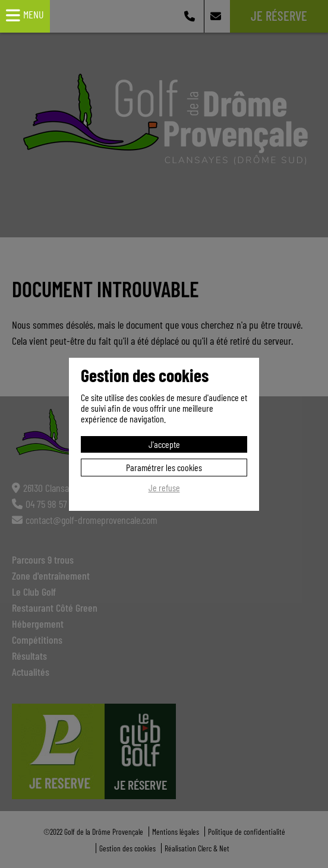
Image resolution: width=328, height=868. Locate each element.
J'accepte (164, 444)
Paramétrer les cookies (164, 467)
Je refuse (164, 488)
